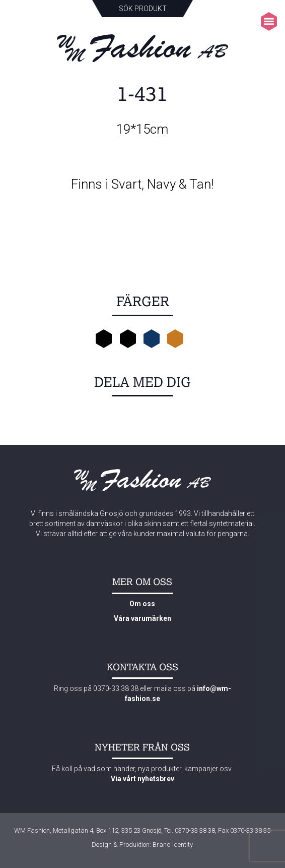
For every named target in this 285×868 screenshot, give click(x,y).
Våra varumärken (142, 618)
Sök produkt (143, 9)
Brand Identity (173, 845)
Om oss (142, 604)
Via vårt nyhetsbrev (142, 779)
